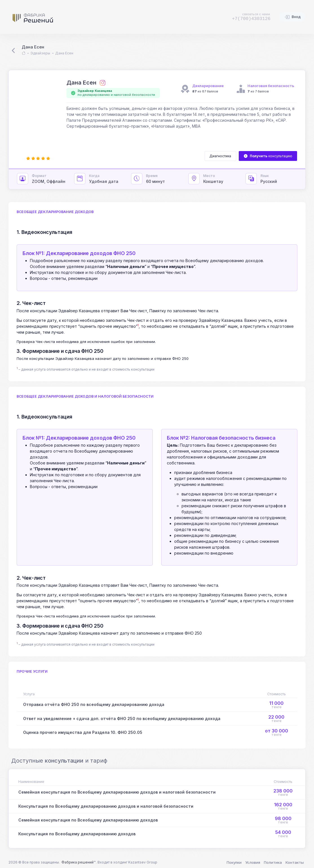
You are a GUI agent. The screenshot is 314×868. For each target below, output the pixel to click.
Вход (293, 17)
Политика (273, 862)
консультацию (268, 156)
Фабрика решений (78, 862)
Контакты (295, 862)
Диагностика (220, 156)
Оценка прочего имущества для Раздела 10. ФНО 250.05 (83, 732)
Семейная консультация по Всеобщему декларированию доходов (88, 820)
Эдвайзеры (40, 53)
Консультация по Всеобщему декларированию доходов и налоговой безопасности (106, 806)
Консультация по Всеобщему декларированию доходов (77, 834)
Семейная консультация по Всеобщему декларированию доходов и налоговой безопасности (117, 792)
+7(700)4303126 (251, 19)
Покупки (234, 862)
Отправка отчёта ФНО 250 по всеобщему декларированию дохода (94, 704)
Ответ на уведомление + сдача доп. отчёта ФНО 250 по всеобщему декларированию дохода (122, 718)
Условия (253, 862)
